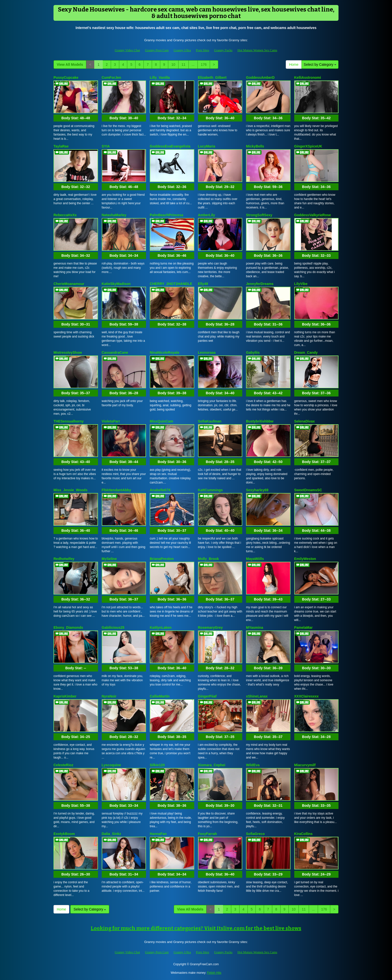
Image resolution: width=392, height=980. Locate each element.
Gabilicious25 (113, 627)
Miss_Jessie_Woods (70, 490)
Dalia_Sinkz (111, 834)
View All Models (70, 64)
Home (294, 64)
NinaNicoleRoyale (164, 352)
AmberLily (206, 215)
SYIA (106, 146)
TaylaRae (61, 146)
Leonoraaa (207, 352)
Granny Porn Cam (157, 50)
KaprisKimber (65, 696)
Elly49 (203, 284)
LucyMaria (207, 146)
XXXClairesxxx (306, 696)
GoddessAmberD (260, 77)
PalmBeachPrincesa (166, 215)
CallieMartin (160, 696)
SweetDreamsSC (308, 490)
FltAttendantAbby (116, 490)
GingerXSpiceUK (308, 146)
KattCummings (210, 490)
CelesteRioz (63, 765)
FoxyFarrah (207, 834)
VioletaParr (111, 421)
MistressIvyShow (68, 352)
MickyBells (255, 146)
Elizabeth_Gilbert (212, 77)
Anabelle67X (160, 490)
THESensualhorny (69, 421)
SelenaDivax (305, 421)
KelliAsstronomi (308, 77)
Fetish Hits (214, 973)
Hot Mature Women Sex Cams (257, 50)
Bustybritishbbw (260, 421)
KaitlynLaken (161, 627)
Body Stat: (76, 118)
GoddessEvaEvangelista (170, 146)
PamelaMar (303, 627)
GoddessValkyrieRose (313, 215)
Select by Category (320, 64)
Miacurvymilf (305, 765)
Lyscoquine (111, 765)
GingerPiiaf (207, 696)
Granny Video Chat (127, 50)
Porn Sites (202, 50)
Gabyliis (253, 352)
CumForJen (111, 77)
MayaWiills (255, 559)
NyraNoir (109, 696)
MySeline (109, 559)
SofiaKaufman (210, 421)
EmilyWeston (305, 559)
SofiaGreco (255, 834)
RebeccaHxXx (65, 215)
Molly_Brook (208, 559)
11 (183, 64)
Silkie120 (157, 765)
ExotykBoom (64, 834)
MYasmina (254, 627)
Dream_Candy (306, 352)
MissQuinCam (161, 421)
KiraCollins (303, 834)
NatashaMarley (114, 215)
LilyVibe (301, 284)
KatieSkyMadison (116, 284)
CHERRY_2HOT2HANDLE (171, 284)
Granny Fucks (223, 50)
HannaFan (158, 834)
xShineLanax (257, 696)
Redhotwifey (64, 559)
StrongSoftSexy (259, 215)
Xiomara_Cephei (212, 765)
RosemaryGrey (210, 627)
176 (204, 64)
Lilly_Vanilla (160, 77)
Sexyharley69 (257, 490)
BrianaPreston (162, 559)
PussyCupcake (66, 77)
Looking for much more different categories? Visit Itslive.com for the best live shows (196, 928)
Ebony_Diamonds (68, 627)
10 (173, 64)
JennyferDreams (260, 284)
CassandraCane (115, 352)
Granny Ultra (182, 50)
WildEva (253, 765)
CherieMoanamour (69, 284)
